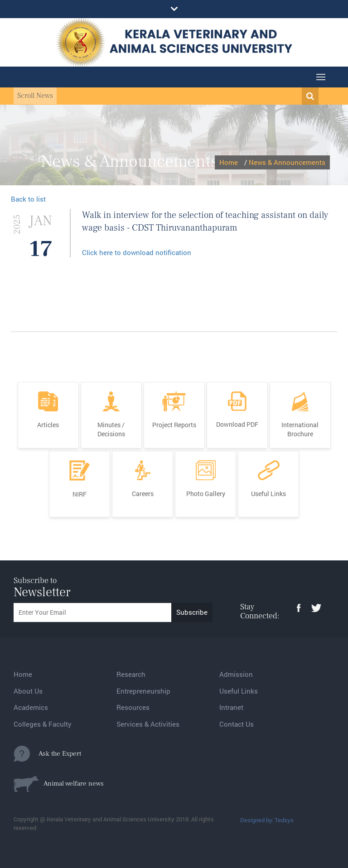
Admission (236, 674)
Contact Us (237, 724)
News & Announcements (287, 162)
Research (131, 674)
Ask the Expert (47, 754)
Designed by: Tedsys (267, 820)
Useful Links (239, 691)
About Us (28, 691)
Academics (31, 707)
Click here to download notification (137, 252)
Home (229, 162)
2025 (17, 224)
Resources (133, 707)
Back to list (28, 199)
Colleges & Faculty (43, 724)
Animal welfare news (59, 784)
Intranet (231, 707)
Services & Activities (148, 724)
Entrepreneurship (143, 691)
